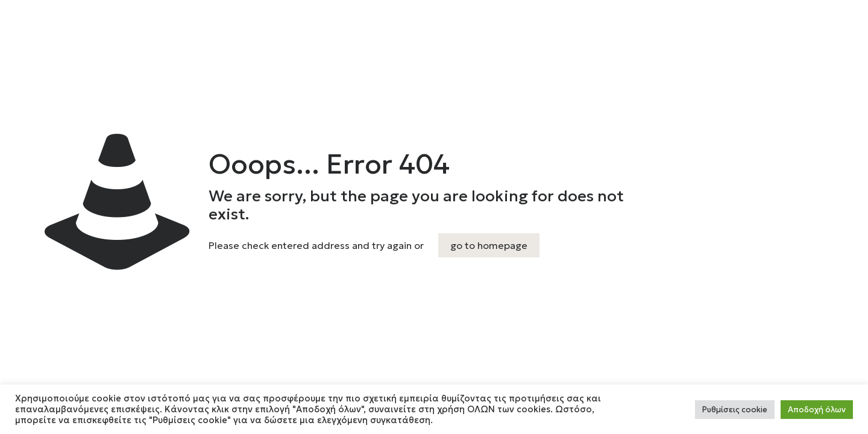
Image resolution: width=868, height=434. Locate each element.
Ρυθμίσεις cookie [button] (735, 410)
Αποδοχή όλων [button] (817, 410)
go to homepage (489, 245)
